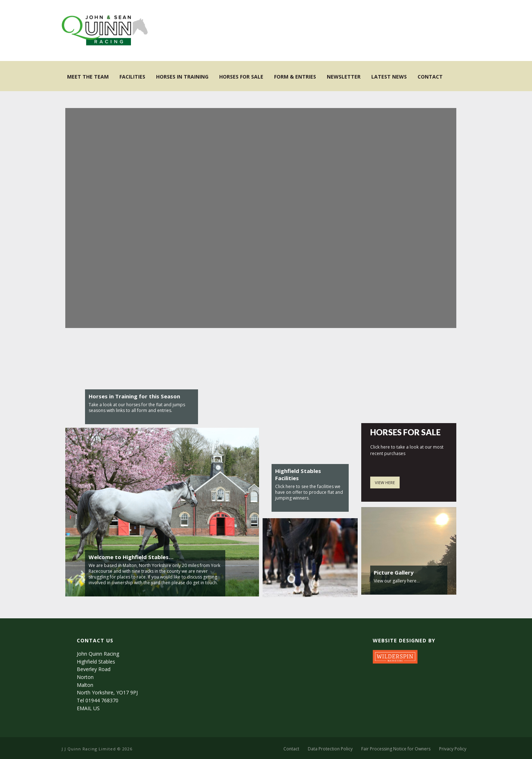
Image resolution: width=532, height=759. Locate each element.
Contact (430, 77)
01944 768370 (102, 700)
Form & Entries (295, 77)
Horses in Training (182, 77)
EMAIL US (88, 708)
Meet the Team (88, 77)
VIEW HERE (385, 482)
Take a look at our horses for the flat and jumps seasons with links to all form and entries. (137, 407)
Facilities (132, 77)
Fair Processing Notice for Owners (396, 749)
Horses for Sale (241, 77)
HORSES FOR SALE (405, 432)
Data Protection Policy (330, 749)
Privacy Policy (453, 749)
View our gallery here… (397, 581)
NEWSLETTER (344, 77)
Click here (285, 486)
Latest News (389, 77)
